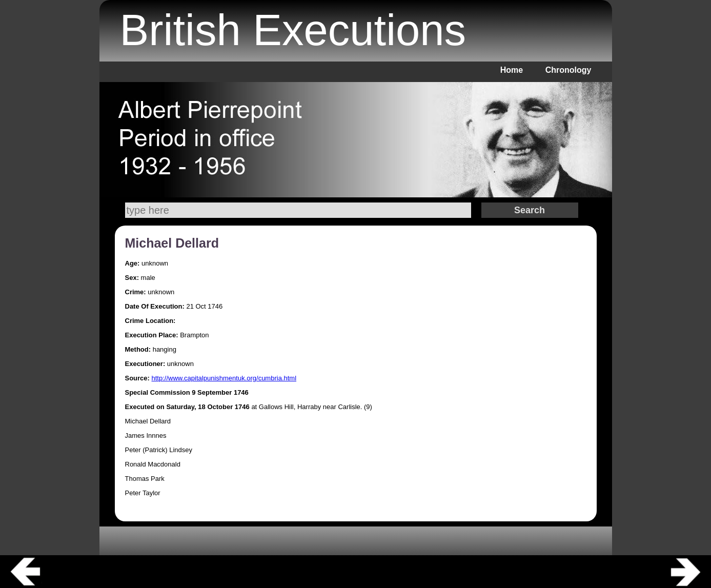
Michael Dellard (172, 243)
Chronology (568, 70)
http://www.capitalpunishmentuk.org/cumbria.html (224, 378)
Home (512, 70)
